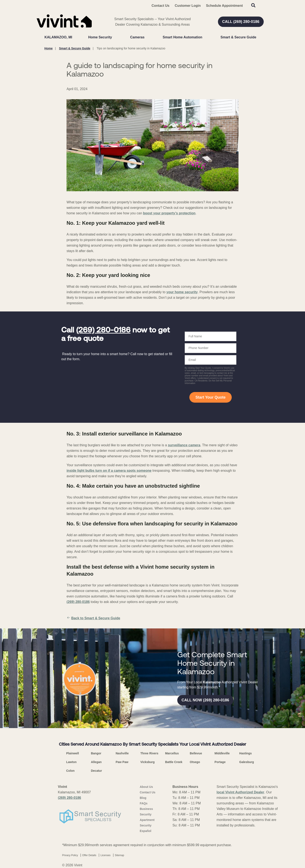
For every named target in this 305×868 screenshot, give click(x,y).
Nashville (122, 753)
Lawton (71, 762)
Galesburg (247, 762)
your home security (182, 292)
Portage (220, 762)
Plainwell (73, 753)
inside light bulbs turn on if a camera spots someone (109, 471)
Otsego (195, 762)
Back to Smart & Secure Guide (93, 618)
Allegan (96, 762)
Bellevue (196, 753)
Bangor (96, 753)
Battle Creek (174, 762)
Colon (71, 771)
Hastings (246, 753)
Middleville (222, 753)
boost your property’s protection (169, 213)
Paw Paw (122, 762)
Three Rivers (149, 753)
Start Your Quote (211, 397)
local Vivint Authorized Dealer (240, 792)
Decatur (96, 771)
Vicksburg (148, 762)
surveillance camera (184, 445)
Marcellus (172, 753)
